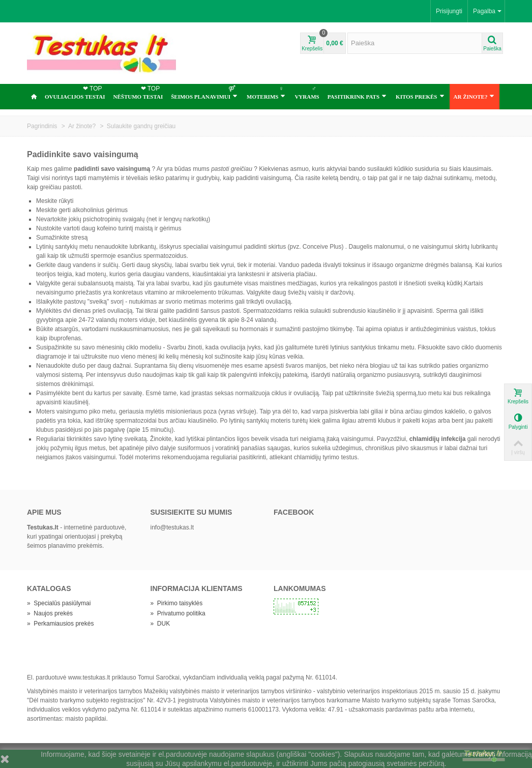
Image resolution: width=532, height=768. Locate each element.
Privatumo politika (178, 613)
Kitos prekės (420, 96)
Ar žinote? (474, 96)
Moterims (266, 92)
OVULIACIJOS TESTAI (75, 92)
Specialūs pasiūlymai (59, 603)
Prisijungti (449, 11)
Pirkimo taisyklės (177, 603)
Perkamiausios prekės (60, 624)
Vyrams (307, 92)
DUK (160, 624)
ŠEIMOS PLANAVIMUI (204, 92)
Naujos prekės (50, 613)
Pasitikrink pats (357, 96)
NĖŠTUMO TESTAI (138, 92)
